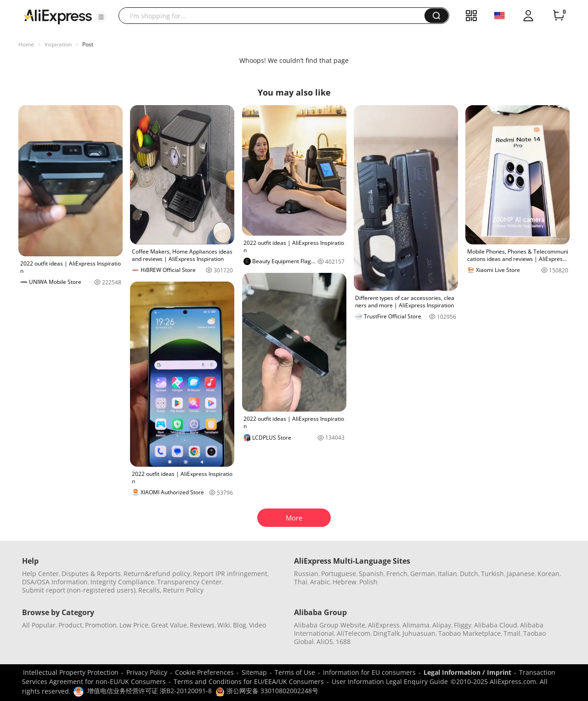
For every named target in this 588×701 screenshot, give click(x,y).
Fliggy (463, 625)
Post (88, 44)
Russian (306, 574)
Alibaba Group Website (330, 625)
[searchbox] (275, 16)
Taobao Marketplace (469, 633)
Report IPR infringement (230, 574)
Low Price (134, 625)
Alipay (442, 625)
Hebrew (345, 582)
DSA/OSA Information (55, 582)
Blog (240, 625)
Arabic (320, 582)
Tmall (512, 633)
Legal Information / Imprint (467, 672)
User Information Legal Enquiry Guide (390, 681)
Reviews (202, 625)
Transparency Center (189, 582)
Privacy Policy (147, 672)
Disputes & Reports (91, 574)
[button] (101, 17)
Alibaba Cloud (496, 625)
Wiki (224, 625)
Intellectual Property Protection (71, 672)
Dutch (469, 574)
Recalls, (150, 590)
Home (26, 44)
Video (257, 625)
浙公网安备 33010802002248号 (267, 691)
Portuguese (339, 574)
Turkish (492, 574)
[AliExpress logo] (58, 16)
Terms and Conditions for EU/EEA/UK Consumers (249, 681)
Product (70, 625)
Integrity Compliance (122, 582)
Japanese (521, 574)
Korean (548, 574)
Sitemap (254, 672)
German (423, 574)
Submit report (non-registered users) (79, 590)
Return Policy (183, 590)
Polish (368, 582)
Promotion (101, 625)
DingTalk (386, 633)
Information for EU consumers (369, 672)
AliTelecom (353, 633)
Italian (447, 574)
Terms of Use (295, 672)
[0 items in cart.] (559, 16)
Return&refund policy (157, 574)
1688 (343, 642)
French (397, 574)
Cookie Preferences (204, 672)
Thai (301, 582)
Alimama (416, 625)
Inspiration (58, 44)
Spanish (371, 574)
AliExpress (384, 625)
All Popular (39, 625)
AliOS (325, 642)
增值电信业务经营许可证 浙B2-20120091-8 (150, 691)
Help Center (40, 574)
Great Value (169, 625)
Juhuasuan (419, 633)
